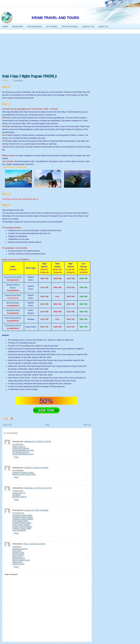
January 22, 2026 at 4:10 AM (36, 510)
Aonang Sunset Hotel (13, 277)
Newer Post (7, 425)
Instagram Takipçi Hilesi (22, 515)
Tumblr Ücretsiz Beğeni (22, 526)
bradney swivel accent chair (24, 474)
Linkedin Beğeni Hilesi (22, 523)
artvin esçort (18, 556)
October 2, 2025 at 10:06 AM (36, 468)
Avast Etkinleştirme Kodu (23, 454)
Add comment (11, 574)
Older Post (87, 425)
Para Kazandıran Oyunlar (23, 450)
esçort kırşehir (18, 554)
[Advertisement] (47, 53)
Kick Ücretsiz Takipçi (21, 525)
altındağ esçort (19, 558)
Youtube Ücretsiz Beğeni (23, 519)
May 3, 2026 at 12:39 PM (35, 544)
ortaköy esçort (18, 564)
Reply (16, 457)
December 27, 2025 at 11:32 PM (38, 488)
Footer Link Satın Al (21, 448)
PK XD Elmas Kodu (21, 452)
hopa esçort (17, 562)
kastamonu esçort (20, 549)
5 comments (18, 80)
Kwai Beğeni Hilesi (20, 521)
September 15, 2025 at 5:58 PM (37, 441)
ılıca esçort (17, 551)
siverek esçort (18, 553)
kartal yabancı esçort (21, 560)
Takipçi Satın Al (19, 446)
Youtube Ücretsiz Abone (22, 517)
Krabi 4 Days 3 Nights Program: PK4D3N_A (29, 76)
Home (47, 425)
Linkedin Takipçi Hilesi (22, 528)
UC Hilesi (16, 495)
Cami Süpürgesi (19, 530)
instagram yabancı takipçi (23, 472)
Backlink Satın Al (19, 497)
